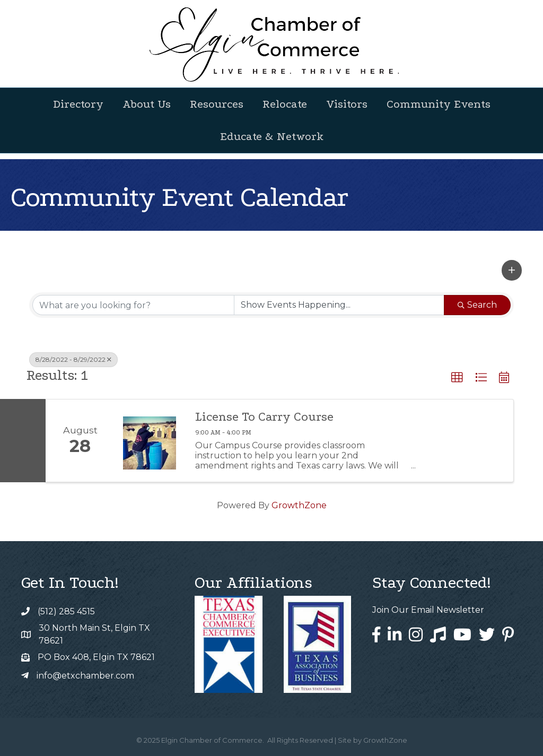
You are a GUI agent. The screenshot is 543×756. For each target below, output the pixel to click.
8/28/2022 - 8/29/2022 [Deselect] (73, 359)
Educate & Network (272, 136)
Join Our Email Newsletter (428, 610)
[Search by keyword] (133, 305)
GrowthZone (299, 505)
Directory (78, 104)
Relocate (285, 104)
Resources (217, 104)
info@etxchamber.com (85, 676)
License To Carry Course (264, 417)
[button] (512, 270)
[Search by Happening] (339, 305)
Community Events (439, 104)
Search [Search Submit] (477, 305)
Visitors (347, 104)
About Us (147, 104)
